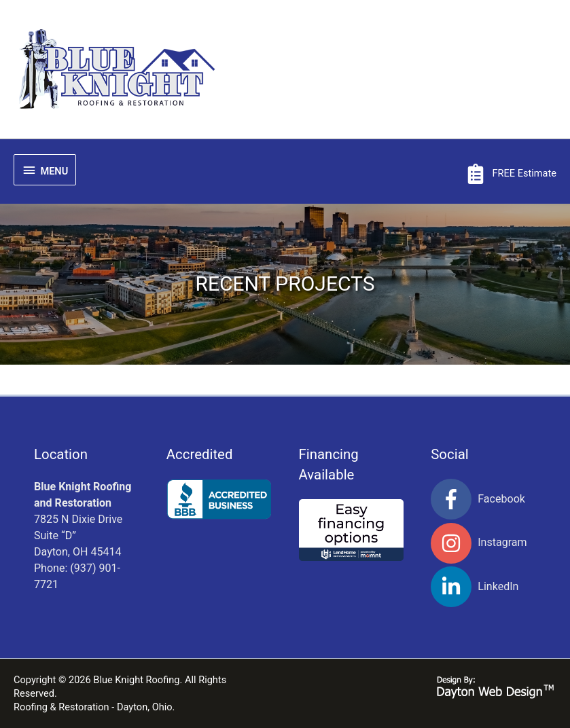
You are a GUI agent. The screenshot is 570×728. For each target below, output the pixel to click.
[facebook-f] (483, 499)
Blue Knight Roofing (136, 680)
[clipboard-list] (511, 174)
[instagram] (483, 543)
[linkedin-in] (483, 587)
